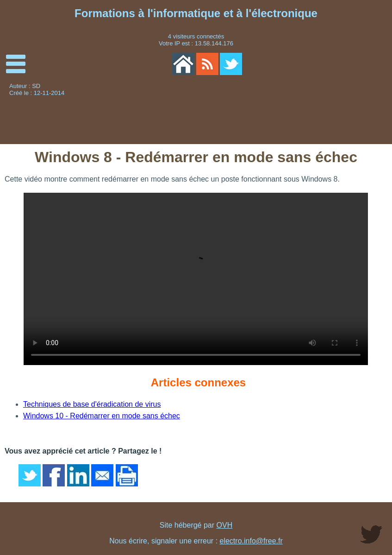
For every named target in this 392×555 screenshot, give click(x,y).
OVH (225, 525)
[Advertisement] (327, 114)
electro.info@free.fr (251, 541)
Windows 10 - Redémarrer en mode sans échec (102, 416)
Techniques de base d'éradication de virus (92, 404)
